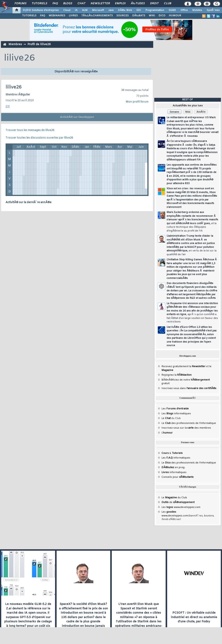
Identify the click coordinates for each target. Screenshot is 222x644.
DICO (162, 16)
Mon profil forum (137, 102)
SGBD (172, 10)
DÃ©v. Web (125, 10)
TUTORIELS (29, 16)
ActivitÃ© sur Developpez (77, 117)
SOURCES (123, 16)
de (178, 502)
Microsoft (98, 10)
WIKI (152, 16)
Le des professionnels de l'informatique (189, 423)
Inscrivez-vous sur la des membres (186, 428)
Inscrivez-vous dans (189, 388)
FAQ (55, 4)
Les (175, 409)
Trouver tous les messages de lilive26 (30, 130)
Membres (15, 44)
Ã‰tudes (138, 4)
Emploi (120, 4)
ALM (85, 10)
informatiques (174, 472)
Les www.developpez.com (181, 507)
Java (111, 10)
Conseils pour (178, 477)
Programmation (155, 10)
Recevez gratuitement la (183, 366)
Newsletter (100, 4)
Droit (154, 4)
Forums (20, 4)
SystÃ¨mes (213, 10)
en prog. (173, 467)
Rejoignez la (177, 375)
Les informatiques (176, 414)
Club (168, 4)
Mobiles (197, 10)
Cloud (67, 10)
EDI (139, 10)
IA (76, 10)
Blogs (68, 4)
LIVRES (73, 16)
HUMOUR (175, 16)
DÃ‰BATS (139, 16)
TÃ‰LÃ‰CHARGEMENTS (97, 16)
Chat (81, 4)
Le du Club (174, 498)
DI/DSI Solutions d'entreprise (41, 10)
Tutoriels (39, 4)
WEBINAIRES (57, 16)
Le (166, 418)
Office (184, 10)
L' (167, 433)
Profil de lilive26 (39, 44)
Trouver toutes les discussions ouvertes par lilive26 (39, 138)
